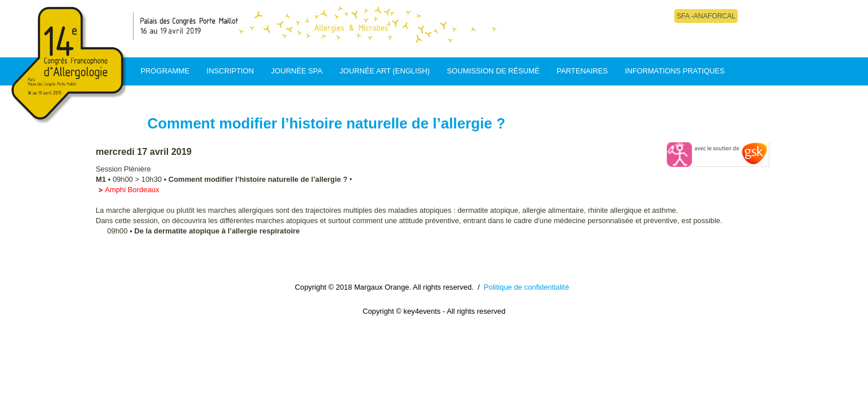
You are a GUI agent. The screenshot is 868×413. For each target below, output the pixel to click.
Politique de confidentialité (527, 287)
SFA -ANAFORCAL (706, 16)
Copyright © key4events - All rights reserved (434, 311)
